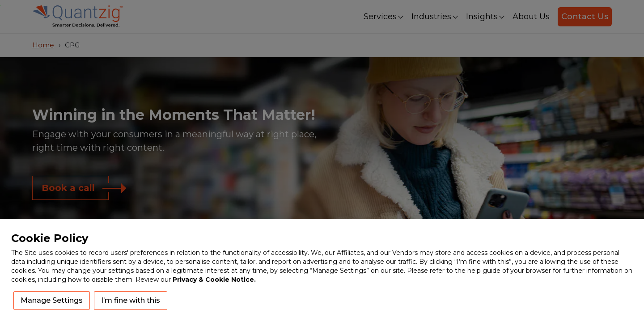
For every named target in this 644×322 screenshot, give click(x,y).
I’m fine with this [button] (131, 300)
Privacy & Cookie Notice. (214, 280)
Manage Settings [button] (52, 300)
